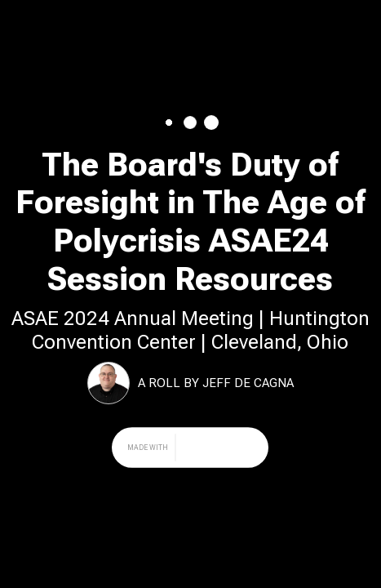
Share (348, 20)
